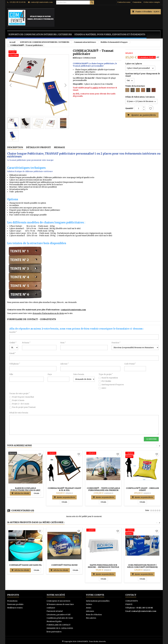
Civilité (13, 343)
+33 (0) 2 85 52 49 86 (17, 2)
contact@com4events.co (72, 310)
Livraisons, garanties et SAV (59, 615)
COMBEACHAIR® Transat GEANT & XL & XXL (64, 489)
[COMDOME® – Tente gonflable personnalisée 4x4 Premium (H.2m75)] (103, 453)
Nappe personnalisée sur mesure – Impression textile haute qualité (103, 567)
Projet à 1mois (18, 400)
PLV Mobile (106, 381)
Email (12, 353)
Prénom (26, 343)
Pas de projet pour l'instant (24, 407)
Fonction (116, 343)
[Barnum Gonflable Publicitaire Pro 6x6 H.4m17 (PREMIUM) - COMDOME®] (25, 453)
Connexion (137, 2)
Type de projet (106, 374)
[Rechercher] (75, 2)
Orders (89, 604)
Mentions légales (54, 621)
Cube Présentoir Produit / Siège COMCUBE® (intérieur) (142, 566)
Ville (11, 374)
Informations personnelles (98, 601)
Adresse (65, 364)
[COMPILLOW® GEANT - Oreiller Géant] (142, 455)
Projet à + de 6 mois (21, 404)
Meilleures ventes (15, 608)
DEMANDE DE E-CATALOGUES (60, 628)
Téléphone (15, 364)
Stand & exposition (110, 378)
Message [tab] (59, 147)
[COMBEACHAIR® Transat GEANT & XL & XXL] (64, 453)
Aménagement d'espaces (113, 385)
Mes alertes (91, 618)
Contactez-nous (124, 2)
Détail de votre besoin (19, 413)
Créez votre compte (152, 2)
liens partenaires (54, 632)
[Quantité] (138, 108)
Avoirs (89, 608)
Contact (131, 595)
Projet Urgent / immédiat (23, 397)
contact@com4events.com (42, 2)
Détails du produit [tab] (38, 147)
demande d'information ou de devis (48, 313)
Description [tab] (15, 147)
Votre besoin (79, 374)
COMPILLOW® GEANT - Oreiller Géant (142, 489)
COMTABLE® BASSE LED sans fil (25, 565)
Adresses (90, 611)
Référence (77, 58)
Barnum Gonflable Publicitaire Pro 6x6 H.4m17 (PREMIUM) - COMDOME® (25, 490)
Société (13, 332)
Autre (104, 388)
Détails (37, 493)
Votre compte (95, 595)
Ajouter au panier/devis (142, 115)
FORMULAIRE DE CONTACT (59, 625)
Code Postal (130, 364)
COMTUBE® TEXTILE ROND (64, 565)
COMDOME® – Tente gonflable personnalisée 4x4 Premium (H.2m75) (103, 490)
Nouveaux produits (15, 604)
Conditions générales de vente (60, 618)
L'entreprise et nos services (58, 601)
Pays (50, 374)
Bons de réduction (94, 615)
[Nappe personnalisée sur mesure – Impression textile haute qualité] (103, 530)
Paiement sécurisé (55, 611)
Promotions (12, 601)
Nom (63, 343)
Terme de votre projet (19, 394)
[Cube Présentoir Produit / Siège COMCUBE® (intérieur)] (142, 534)
